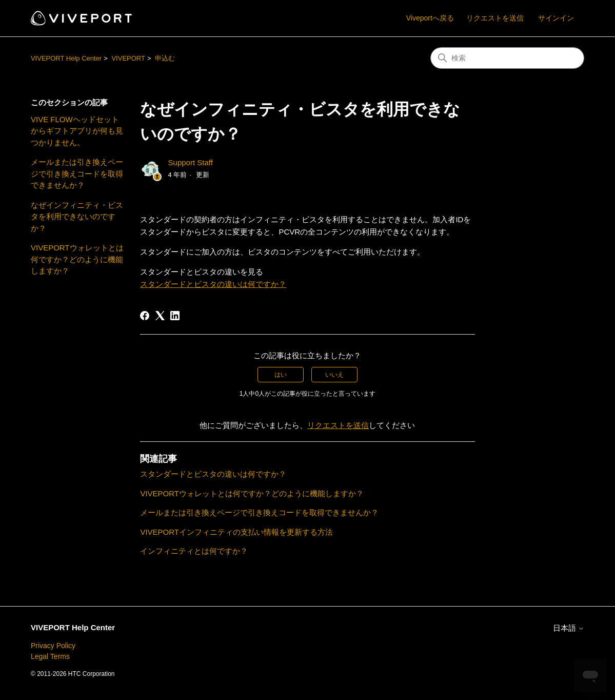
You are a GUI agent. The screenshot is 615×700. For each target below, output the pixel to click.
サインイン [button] (556, 18)
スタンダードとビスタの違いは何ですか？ (213, 284)
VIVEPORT (128, 58)
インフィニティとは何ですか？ (194, 551)
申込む (165, 58)
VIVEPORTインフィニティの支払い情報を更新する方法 (236, 532)
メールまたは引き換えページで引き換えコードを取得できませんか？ (77, 173)
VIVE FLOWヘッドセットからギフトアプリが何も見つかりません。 (77, 131)
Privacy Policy (53, 646)
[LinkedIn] (175, 316)
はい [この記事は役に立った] (281, 375)
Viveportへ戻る (430, 18)
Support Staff (191, 162)
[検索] (507, 58)
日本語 (569, 628)
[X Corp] (160, 316)
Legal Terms (50, 656)
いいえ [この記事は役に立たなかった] (334, 375)
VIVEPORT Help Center (66, 58)
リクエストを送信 (495, 18)
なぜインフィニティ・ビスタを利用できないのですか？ (77, 217)
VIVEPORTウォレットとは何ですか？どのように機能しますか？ (77, 259)
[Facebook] (145, 316)
